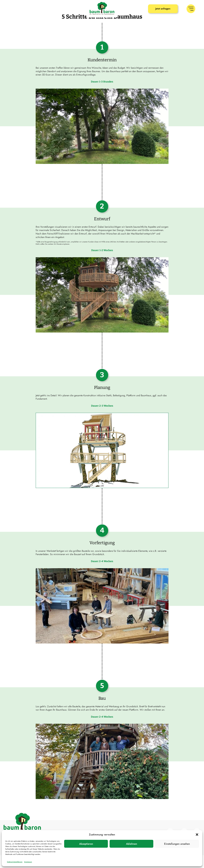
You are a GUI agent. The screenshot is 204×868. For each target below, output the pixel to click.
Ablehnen (132, 844)
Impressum (28, 862)
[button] (197, 835)
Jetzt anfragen (163, 9)
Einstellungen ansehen (177, 844)
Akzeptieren (86, 844)
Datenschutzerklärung (15, 862)
